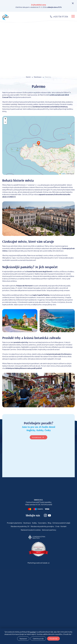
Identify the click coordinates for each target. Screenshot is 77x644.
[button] (39, 143)
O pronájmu (42, 523)
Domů (28, 77)
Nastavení (23, 639)
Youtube (49, 515)
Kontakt (63, 526)
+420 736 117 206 (60, 17)
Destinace (38, 77)
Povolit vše (53, 639)
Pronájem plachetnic (15, 523)
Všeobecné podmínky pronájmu (42, 526)
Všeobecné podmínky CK (20, 526)
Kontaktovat (37, 437)
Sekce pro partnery (49, 530)
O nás (57, 526)
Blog (49, 523)
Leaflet (62, 174)
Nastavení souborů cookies (31, 530)
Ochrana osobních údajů (61, 523)
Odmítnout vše (38, 639)
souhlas (33, 632)
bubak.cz (46, 563)
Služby (34, 523)
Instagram (45, 515)
